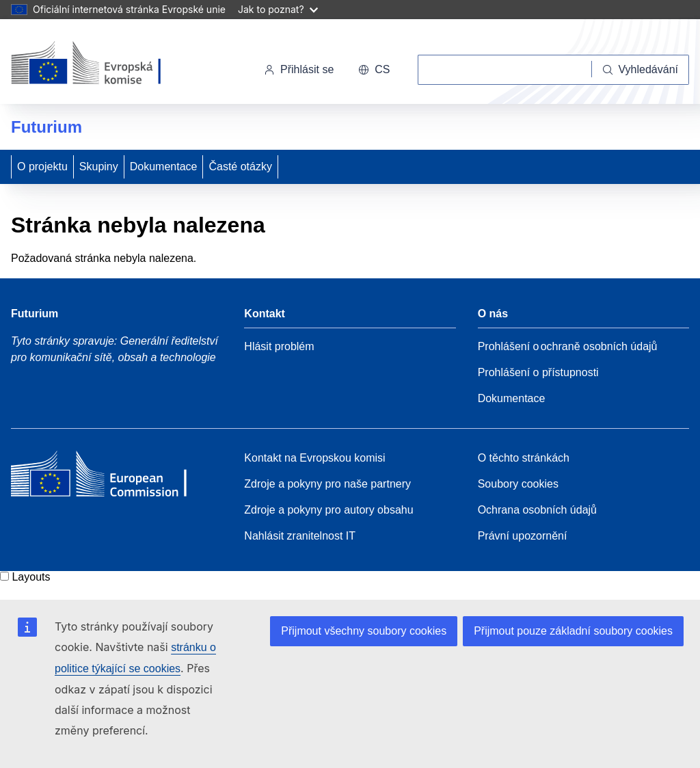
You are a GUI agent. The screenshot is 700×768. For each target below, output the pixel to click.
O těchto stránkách (524, 458)
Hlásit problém (279, 346)
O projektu (42, 167)
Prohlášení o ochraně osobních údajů (568, 346)
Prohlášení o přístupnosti (538, 372)
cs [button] (374, 69)
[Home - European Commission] (110, 477)
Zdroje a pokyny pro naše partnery (327, 484)
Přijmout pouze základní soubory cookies (573, 631)
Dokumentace (164, 167)
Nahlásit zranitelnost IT (300, 536)
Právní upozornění (523, 536)
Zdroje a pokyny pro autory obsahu (328, 510)
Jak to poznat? (278, 9)
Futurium (46, 127)
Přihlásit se (299, 69)
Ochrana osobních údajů (537, 510)
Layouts (31, 577)
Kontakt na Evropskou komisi (314, 458)
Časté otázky (240, 167)
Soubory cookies (518, 484)
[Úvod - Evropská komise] (105, 64)
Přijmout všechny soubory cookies (364, 631)
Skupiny (99, 167)
